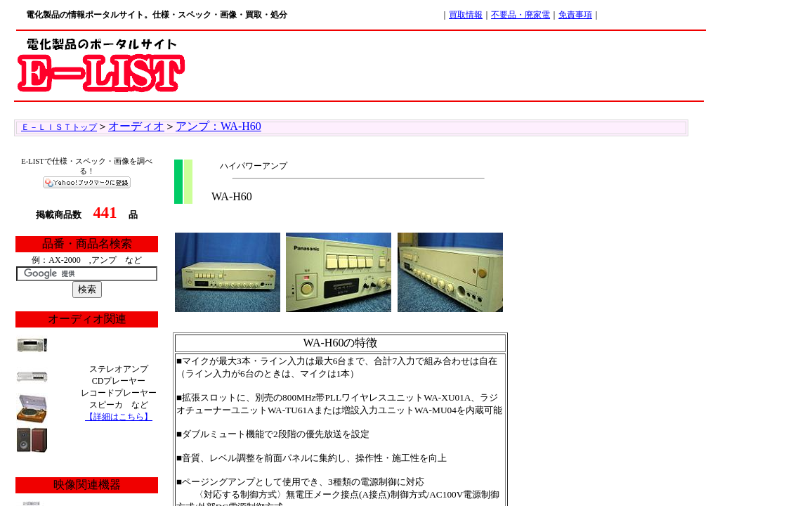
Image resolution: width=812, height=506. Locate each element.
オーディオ (136, 126)
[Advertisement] (447, 63)
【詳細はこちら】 (119, 417)
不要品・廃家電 (520, 15)
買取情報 (466, 15)
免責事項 (575, 15)
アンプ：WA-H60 (218, 126)
